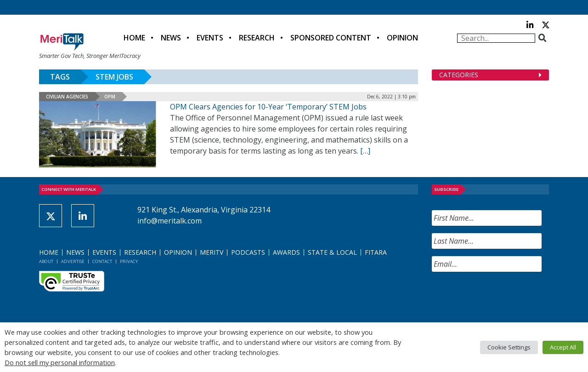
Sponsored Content (331, 38)
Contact (102, 261)
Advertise (73, 261)
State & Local (332, 252)
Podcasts (248, 252)
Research (257, 38)
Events (210, 38)
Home (134, 38)
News (171, 38)
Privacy (129, 261)
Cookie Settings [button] (509, 347)
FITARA (376, 252)
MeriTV (212, 252)
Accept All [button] (563, 347)
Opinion (402, 38)
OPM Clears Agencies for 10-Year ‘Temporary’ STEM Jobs (268, 107)
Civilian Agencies (67, 97)
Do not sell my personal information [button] (60, 362)
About (46, 261)
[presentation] (502, 297)
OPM (110, 97)
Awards (286, 252)
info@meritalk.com (170, 221)
